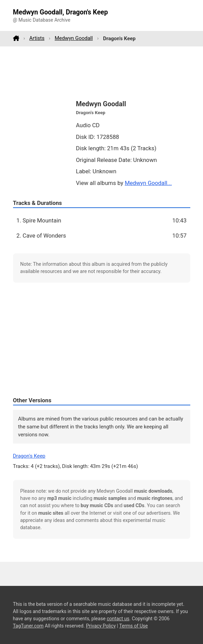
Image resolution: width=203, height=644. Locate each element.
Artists (37, 38)
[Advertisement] (102, 73)
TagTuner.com (28, 626)
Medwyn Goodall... (148, 183)
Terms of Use (133, 626)
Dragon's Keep (29, 456)
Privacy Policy (101, 626)
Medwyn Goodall (74, 38)
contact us (118, 619)
